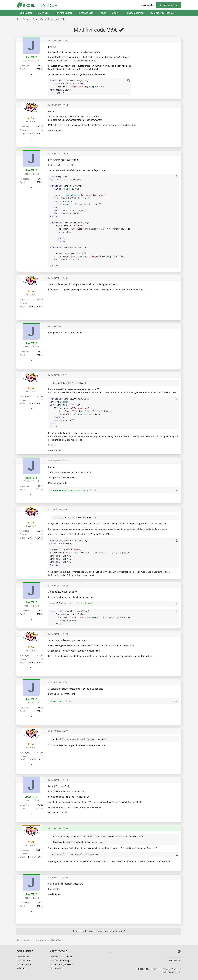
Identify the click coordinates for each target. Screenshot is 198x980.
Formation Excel (24, 957)
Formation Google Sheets (61, 957)
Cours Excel (26, 13)
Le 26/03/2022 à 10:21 (58, 375)
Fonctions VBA (86, 13)
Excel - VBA (38, 19)
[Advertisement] (156, 65)
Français (173, 960)
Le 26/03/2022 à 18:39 (58, 731)
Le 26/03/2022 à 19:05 (58, 878)
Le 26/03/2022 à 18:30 (58, 634)
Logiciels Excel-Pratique (162, 13)
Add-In (116, 13)
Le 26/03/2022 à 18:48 (58, 780)
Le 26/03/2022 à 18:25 (58, 586)
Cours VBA (44, 13)
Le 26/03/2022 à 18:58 (58, 828)
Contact (178, 972)
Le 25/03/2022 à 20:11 (58, 326)
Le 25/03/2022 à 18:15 (58, 154)
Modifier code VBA (56, 19)
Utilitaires (21, 968)
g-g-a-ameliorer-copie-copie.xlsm (70, 490)
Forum (103, 13)
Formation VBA (24, 960)
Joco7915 (31, 57)
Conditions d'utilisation (161, 969)
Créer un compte (169, 5)
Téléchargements (134, 13)
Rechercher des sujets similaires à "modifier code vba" (99, 931)
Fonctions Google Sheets (61, 964)
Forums (26, 19)
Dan (31, 118)
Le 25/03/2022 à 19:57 (58, 278)
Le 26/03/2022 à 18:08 (58, 509)
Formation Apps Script (60, 960)
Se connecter (147, 5)
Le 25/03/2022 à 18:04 (58, 105)
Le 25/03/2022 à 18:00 (58, 40)
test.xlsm (58, 701)
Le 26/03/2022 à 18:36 (58, 682)
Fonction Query (56, 968)
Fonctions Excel (64, 13)
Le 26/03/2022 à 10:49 (58, 461)
